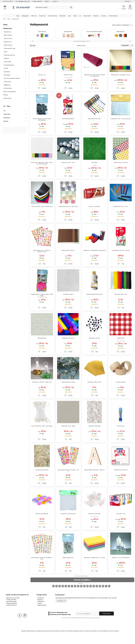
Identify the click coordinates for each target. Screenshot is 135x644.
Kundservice (41, 606)
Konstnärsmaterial (113, 16)
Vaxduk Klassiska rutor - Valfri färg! (68, 214)
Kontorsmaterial (87, 16)
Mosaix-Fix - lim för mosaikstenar (121, 565)
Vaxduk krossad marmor (42, 478)
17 (103, 594)
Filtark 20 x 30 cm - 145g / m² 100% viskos (42, 214)
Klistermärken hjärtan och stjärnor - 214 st (68, 478)
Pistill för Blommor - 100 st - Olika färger (42, 434)
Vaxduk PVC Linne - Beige (68, 434)
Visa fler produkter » (82, 588)
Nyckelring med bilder (94, 521)
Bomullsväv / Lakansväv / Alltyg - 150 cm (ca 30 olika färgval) (42, 171)
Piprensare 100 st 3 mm (121, 302)
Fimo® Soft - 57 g (121, 521)
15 (97, 594)
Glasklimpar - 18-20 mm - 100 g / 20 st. (42, 390)
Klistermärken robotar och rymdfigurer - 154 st (42, 566)
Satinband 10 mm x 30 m (94, 126)
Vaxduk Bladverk (42, 346)
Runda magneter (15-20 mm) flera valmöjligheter (42, 127)
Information (127, 1)
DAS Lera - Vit (42, 83)
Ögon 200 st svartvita (94, 346)
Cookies (40, 611)
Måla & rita (34, 16)
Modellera (96, 16)
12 (87, 594)
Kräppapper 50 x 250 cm (68, 346)
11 (84, 594)
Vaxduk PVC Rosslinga (94, 434)
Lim (80, 16)
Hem (4, 19)
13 (91, 594)
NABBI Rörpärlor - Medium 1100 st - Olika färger (42, 303)
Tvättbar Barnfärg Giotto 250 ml (94, 302)
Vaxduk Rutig (121, 346)
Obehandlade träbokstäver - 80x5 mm (94, 478)
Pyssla (18, 16)
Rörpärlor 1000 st (68, 83)
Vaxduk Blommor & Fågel (68, 390)
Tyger (69, 16)
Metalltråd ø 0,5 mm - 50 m (121, 214)
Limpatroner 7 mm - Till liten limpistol (121, 126)
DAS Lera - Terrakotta (94, 214)
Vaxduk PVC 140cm (68, 302)
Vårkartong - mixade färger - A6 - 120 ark (94, 565)
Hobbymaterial (25, 16)
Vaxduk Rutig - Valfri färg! (121, 170)
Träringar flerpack (121, 390)
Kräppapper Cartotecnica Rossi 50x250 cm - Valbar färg (94, 83)
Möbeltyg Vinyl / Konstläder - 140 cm (121, 83)
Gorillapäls (94, 170)
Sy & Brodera (62, 16)
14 (94, 594)
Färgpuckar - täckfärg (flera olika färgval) (94, 258)
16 (100, 594)
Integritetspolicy (42, 613)
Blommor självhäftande (42, 521)
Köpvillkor (40, 607)
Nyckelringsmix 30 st (68, 565)
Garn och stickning (52, 16)
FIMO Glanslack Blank (68, 126)
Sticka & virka (42, 16)
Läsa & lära (104, 16)
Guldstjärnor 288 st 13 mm (94, 390)
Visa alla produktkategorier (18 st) (81, 49)
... (106, 594)
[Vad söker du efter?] (54, 7)
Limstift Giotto (121, 434)
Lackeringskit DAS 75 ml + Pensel (121, 258)
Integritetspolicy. (96, 626)
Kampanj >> (55, 1)
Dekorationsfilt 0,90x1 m (68, 258)
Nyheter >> (47, 1)
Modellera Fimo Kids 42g (121, 478)
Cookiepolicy (41, 609)
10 (81, 594)
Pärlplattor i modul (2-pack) (68, 521)
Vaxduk (75, 16)
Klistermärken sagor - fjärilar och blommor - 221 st (42, 259)
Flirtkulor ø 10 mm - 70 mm (68, 170)
